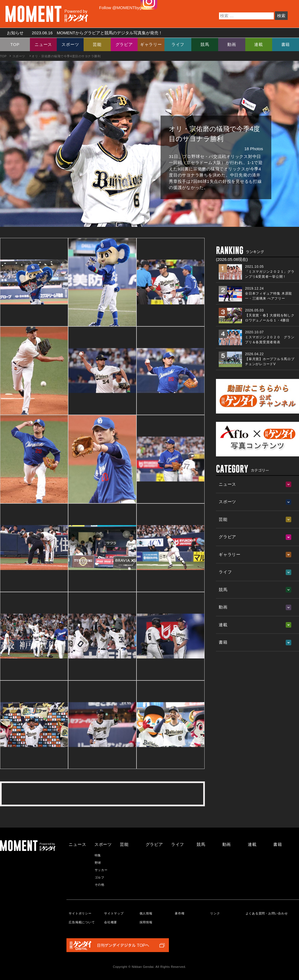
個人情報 (146, 913)
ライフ (178, 44)
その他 (100, 885)
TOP (15, 44)
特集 (98, 855)
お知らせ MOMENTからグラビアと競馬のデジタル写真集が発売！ (83, 33)
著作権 (180, 913)
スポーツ (70, 44)
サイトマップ (114, 913)
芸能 (97, 44)
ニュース (43, 44)
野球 (98, 863)
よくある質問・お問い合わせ (267, 913)
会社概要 (111, 922)
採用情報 (146, 922)
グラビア (124, 44)
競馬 (205, 44)
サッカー (101, 870)
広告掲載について (82, 922)
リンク (215, 913)
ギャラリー (151, 44)
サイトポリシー (80, 913)
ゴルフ (100, 877)
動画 (232, 44)
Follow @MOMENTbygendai (125, 8)
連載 (259, 44)
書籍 (286, 44)
